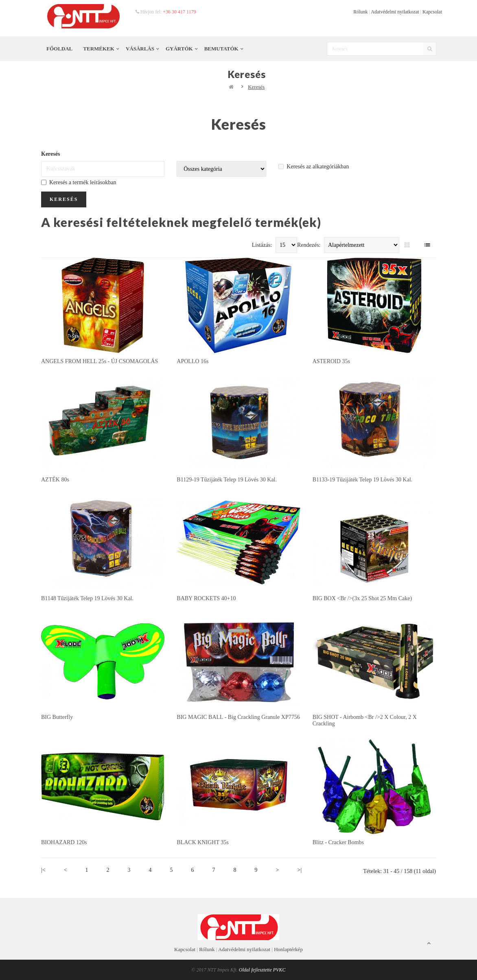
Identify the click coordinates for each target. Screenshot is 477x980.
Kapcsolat (432, 12)
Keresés (256, 87)
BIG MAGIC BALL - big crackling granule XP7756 (238, 717)
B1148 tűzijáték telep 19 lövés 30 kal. (87, 598)
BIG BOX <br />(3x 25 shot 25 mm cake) (362, 598)
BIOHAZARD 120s (64, 842)
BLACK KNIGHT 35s (202, 842)
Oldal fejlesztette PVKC (262, 970)
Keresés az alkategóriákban (314, 167)
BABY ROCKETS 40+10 (206, 598)
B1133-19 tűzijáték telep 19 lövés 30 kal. (363, 480)
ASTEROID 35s (331, 361)
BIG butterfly (57, 717)
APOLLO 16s (193, 361)
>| (300, 870)
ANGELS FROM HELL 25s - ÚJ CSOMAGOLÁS (100, 361)
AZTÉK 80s (55, 480)
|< (43, 870)
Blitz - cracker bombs (338, 842)
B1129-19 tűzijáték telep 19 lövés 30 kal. (227, 480)
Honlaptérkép (288, 949)
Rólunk (360, 12)
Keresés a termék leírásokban (79, 182)
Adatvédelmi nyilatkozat (395, 12)
